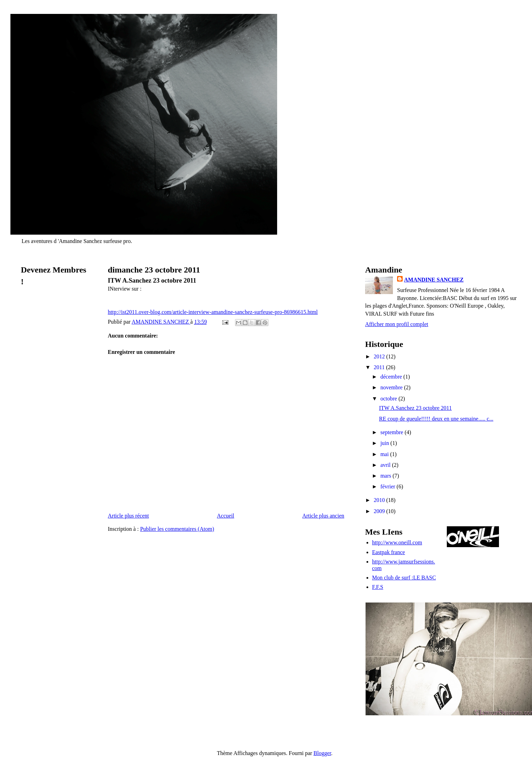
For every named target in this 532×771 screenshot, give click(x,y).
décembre (392, 377)
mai (385, 454)
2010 (380, 500)
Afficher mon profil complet (397, 324)
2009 (380, 511)
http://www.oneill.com (397, 542)
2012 (380, 356)
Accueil (226, 516)
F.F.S (378, 587)
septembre (393, 432)
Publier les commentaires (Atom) (177, 529)
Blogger (323, 753)
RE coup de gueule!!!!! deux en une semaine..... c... (436, 419)
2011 (380, 367)
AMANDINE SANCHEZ (434, 280)
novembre (392, 387)
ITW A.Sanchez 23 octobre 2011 (415, 408)
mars (386, 476)
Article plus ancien (323, 516)
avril (386, 465)
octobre (389, 399)
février (389, 486)
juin (385, 443)
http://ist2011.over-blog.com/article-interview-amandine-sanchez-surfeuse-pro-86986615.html (213, 312)
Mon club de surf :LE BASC (404, 578)
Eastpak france (389, 552)
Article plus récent (128, 516)
